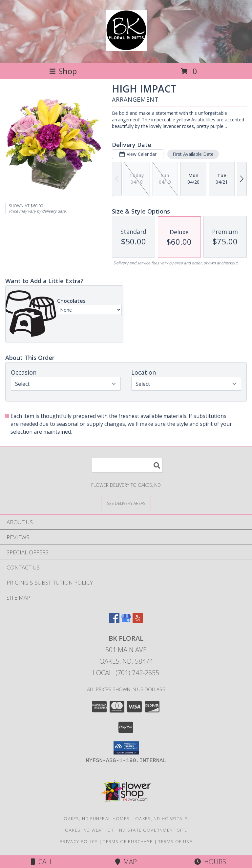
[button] (126, 748)
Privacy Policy (79, 841)
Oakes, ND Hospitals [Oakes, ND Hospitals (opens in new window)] (162, 818)
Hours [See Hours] (210, 862)
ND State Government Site (153, 830)
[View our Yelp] (138, 621)
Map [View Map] (126, 862)
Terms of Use (175, 841)
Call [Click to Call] (42, 862)
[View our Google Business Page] (126, 621)
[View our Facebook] (114, 621)
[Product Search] (127, 465)
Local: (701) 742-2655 (126, 673)
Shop (63, 71)
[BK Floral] (126, 47)
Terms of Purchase (128, 841)
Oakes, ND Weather (89, 830)
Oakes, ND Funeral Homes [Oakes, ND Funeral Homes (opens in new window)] (97, 818)
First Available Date (193, 154)
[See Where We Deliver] (126, 503)
